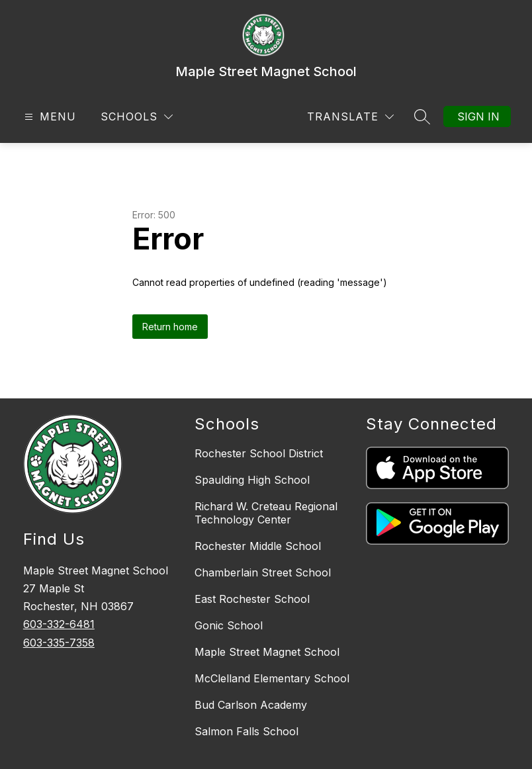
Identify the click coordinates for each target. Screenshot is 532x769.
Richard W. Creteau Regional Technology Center (266, 513)
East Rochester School (252, 599)
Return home (170, 327)
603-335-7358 (59, 643)
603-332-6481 (59, 624)
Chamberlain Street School (263, 572)
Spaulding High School (252, 480)
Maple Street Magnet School (267, 652)
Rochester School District (259, 453)
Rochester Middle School (258, 546)
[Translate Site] (350, 117)
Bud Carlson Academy (251, 705)
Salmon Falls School (246, 731)
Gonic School (229, 625)
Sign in (478, 116)
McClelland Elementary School (272, 678)
